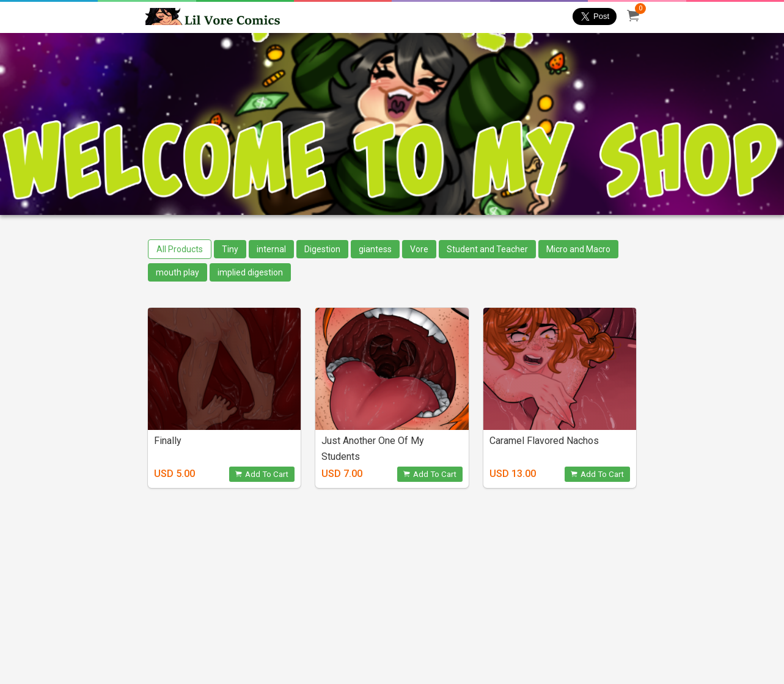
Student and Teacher (487, 249)
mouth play (178, 272)
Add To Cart (262, 474)
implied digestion (250, 272)
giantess (375, 249)
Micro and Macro (578, 249)
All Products (180, 249)
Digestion (322, 249)
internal (271, 249)
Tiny (230, 249)
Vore (419, 249)
